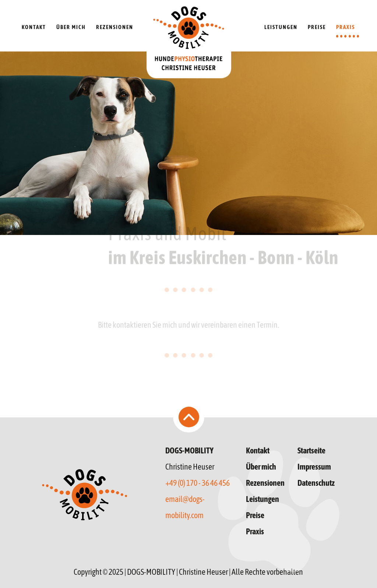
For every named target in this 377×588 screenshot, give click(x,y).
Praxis (255, 531)
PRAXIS (346, 27)
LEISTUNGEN (281, 27)
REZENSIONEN (115, 27)
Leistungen (263, 499)
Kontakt (258, 450)
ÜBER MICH (71, 27)
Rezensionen (265, 483)
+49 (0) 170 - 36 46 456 (198, 483)
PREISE (317, 27)
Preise (255, 515)
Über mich (261, 467)
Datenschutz (316, 483)
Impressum (314, 467)
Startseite (311, 450)
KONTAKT (34, 27)
